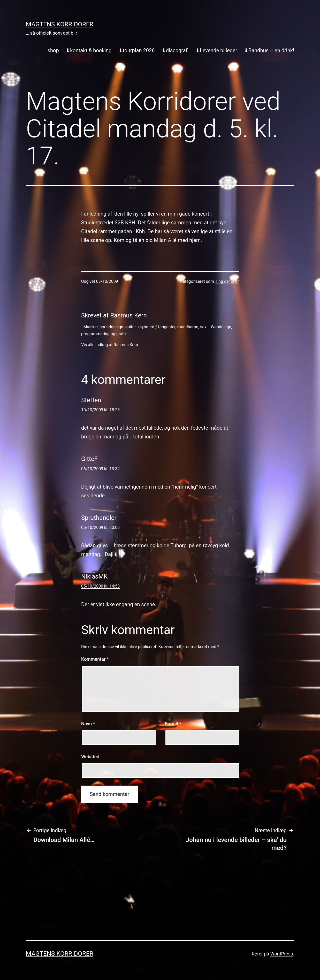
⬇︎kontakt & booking (89, 50)
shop (53, 50)
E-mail (173, 724)
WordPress (282, 954)
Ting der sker (227, 281)
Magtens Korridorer (60, 24)
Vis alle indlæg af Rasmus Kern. (110, 345)
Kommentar (95, 659)
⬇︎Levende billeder (216, 50)
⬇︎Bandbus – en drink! (269, 50)
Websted (90, 757)
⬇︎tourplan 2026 (137, 50)
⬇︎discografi (175, 50)
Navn (88, 724)
